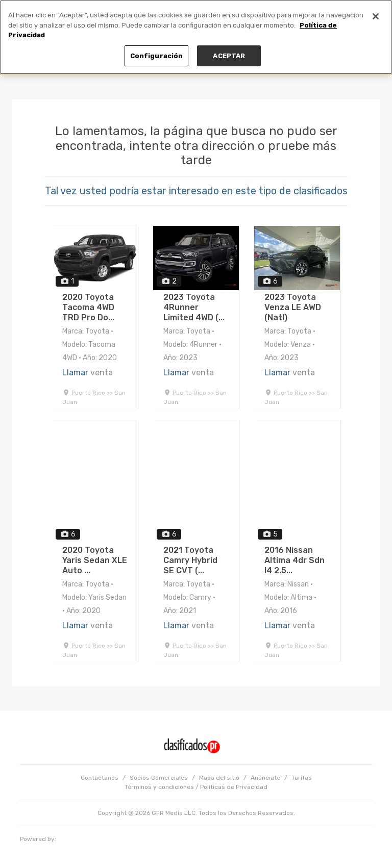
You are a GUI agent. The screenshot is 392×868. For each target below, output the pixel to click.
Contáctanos (100, 778)
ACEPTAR (229, 56)
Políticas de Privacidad (234, 787)
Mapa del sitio (219, 778)
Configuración (157, 56)
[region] (196, 37)
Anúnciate (265, 778)
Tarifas (302, 778)
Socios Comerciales (159, 778)
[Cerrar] (376, 16)
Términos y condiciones (159, 787)
